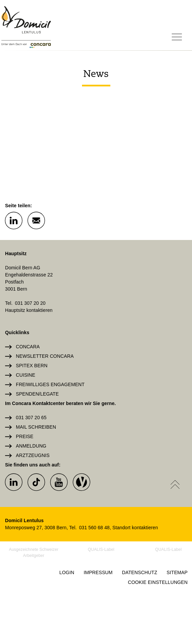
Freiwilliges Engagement (50, 384)
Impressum (98, 572)
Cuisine (25, 375)
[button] (13, 220)
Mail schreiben (36, 427)
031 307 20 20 (30, 303)
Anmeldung (31, 446)
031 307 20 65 (31, 418)
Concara (28, 347)
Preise (25, 436)
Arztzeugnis (33, 455)
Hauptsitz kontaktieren (29, 310)
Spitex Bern (32, 366)
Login (67, 572)
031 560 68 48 (94, 528)
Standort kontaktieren (135, 528)
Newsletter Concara (45, 356)
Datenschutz (140, 572)
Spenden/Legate (37, 394)
